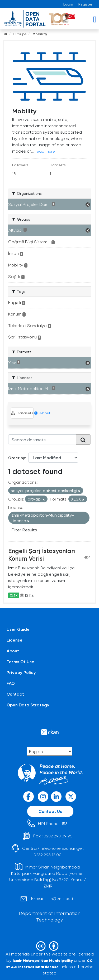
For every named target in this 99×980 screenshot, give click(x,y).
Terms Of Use (20, 661)
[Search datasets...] (42, 439)
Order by (17, 458)
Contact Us (50, 811)
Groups (20, 34)
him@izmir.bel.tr (61, 898)
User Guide (18, 629)
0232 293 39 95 (58, 836)
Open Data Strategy (28, 705)
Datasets (22, 413)
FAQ (11, 683)
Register (85, 4)
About (42, 413)
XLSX (14, 595)
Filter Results (24, 530)
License (15, 640)
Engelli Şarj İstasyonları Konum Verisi (42, 554)
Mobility (40, 34)
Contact (15, 694)
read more (45, 151)
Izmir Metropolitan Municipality (43, 960)
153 (65, 824)
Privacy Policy (21, 672)
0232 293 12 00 (48, 855)
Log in (68, 4)
